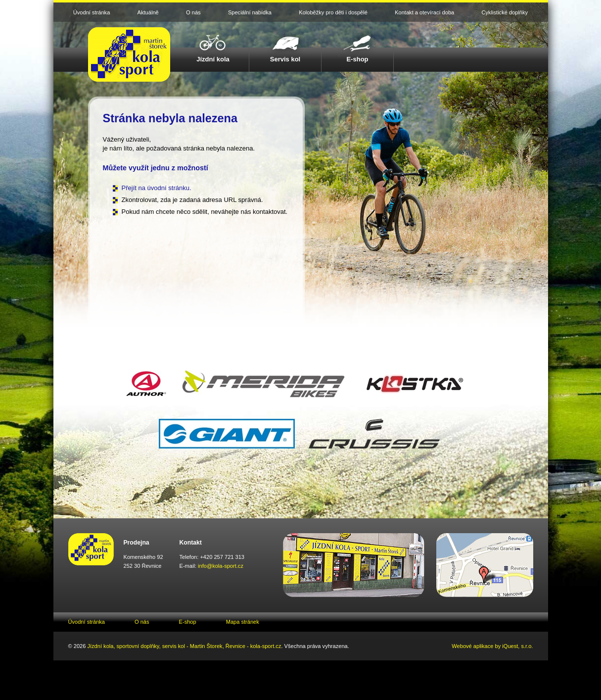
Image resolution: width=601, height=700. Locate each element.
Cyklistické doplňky (505, 12)
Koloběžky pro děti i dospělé (333, 12)
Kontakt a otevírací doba (424, 12)
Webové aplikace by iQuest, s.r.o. (492, 646)
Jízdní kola (213, 59)
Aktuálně (148, 12)
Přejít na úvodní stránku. (157, 188)
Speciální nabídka (250, 12)
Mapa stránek (243, 622)
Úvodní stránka (92, 12)
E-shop (357, 59)
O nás (193, 12)
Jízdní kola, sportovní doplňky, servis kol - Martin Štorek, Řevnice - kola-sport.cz (184, 646)
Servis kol (285, 59)
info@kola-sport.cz (221, 566)
